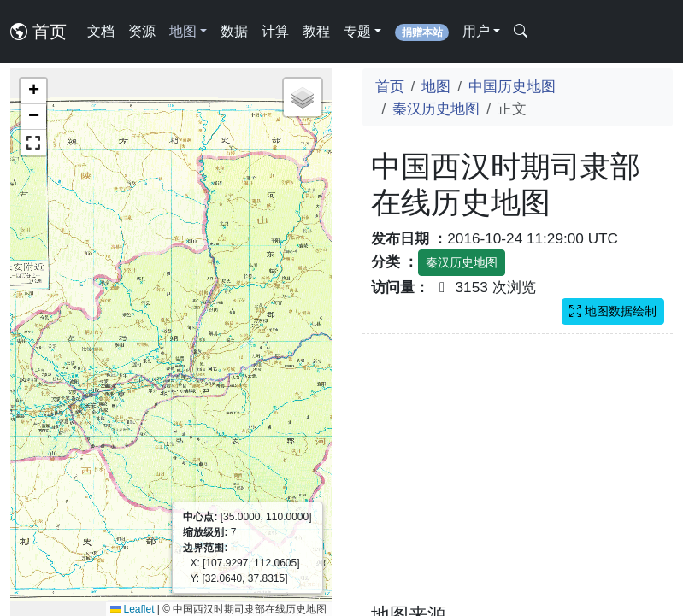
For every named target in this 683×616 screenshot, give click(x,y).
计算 (275, 31)
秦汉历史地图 (436, 109)
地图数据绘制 (613, 311)
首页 (38, 32)
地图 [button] (183, 31)
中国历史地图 (512, 86)
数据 (234, 31)
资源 (142, 31)
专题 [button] (357, 31)
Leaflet (132, 609)
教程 (316, 31)
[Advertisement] (518, 479)
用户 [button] (476, 31)
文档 (101, 31)
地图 (436, 86)
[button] (33, 91)
